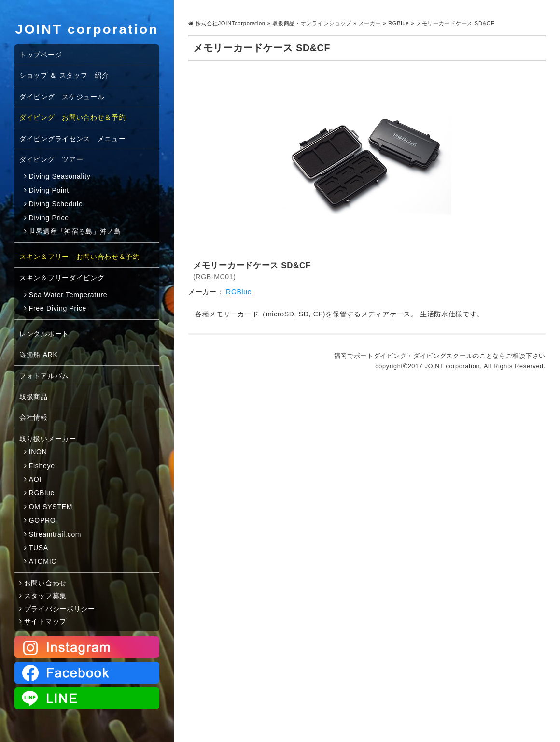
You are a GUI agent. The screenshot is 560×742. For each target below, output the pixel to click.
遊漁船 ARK (39, 355)
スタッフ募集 (45, 596)
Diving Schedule (56, 204)
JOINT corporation (87, 29)
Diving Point (49, 190)
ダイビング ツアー (51, 159)
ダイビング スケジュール (62, 97)
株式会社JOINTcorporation (231, 23)
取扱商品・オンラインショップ (312, 23)
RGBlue (399, 23)
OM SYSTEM (51, 507)
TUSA (39, 548)
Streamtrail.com (55, 534)
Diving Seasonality (60, 176)
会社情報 (34, 417)
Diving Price (49, 218)
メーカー (370, 23)
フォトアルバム (44, 376)
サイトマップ (45, 621)
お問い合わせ (45, 583)
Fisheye (42, 466)
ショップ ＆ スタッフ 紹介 (64, 75)
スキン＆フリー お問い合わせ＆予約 (80, 257)
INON (38, 452)
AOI (35, 479)
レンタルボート (44, 334)
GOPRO (42, 520)
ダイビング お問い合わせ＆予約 (73, 117)
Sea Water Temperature (68, 295)
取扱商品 (34, 397)
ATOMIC (43, 561)
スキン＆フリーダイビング (62, 278)
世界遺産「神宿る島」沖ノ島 (75, 231)
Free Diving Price (58, 308)
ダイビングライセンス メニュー (73, 139)
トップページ (41, 55)
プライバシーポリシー (60, 609)
